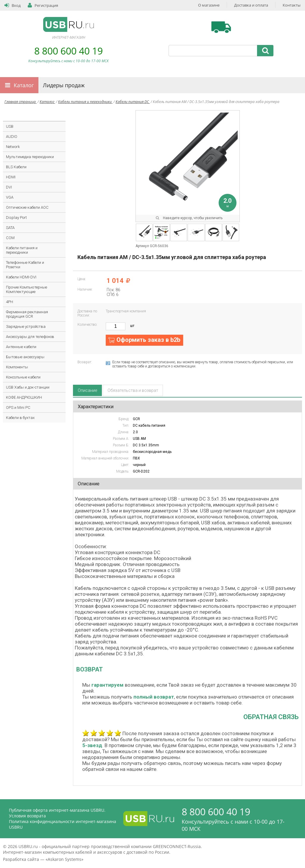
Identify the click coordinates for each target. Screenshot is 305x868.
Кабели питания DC (133, 102)
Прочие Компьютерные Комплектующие (27, 289)
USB (10, 126)
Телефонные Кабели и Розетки (25, 265)
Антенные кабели (21, 347)
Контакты (292, 5)
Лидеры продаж (64, 85)
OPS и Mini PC (18, 407)
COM (10, 238)
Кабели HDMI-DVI (21, 277)
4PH (10, 302)
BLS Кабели (16, 167)
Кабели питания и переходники (85, 102)
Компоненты (17, 367)
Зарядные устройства (26, 327)
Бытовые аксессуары (25, 357)
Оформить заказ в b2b (148, 340)
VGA (10, 197)
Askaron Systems (64, 859)
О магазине (209, 5)
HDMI (11, 177)
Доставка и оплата (251, 5)
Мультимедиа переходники (30, 157)
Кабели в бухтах (20, 418)
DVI (9, 187)
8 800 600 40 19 (69, 51)
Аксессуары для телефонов (30, 337)
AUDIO (12, 137)
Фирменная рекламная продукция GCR (27, 314)
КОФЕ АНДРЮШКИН (24, 397)
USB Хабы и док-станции (28, 387)
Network (13, 147)
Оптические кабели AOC (27, 207)
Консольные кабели (23, 377)
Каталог (24, 85)
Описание (87, 390)
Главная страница (21, 102)
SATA (10, 228)
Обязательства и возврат (133, 390)
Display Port (16, 218)
